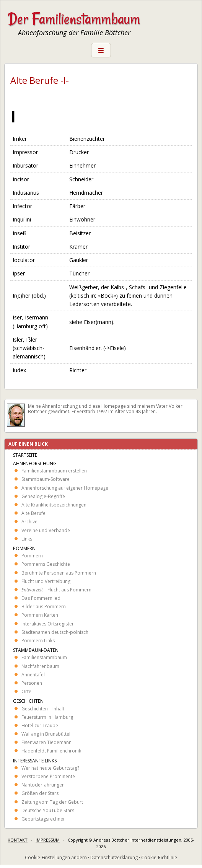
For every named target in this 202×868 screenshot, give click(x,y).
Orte (26, 691)
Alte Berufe (33, 513)
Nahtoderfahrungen (43, 785)
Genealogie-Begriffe (43, 496)
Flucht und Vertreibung (46, 581)
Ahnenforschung (35, 463)
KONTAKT (18, 840)
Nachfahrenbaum (40, 666)
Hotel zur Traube (40, 726)
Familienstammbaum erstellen (54, 471)
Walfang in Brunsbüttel (46, 734)
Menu (101, 50)
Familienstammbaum (44, 657)
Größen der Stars (40, 793)
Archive (29, 522)
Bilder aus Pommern (44, 607)
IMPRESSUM (48, 840)
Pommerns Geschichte (46, 564)
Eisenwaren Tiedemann (46, 742)
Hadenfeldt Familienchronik (51, 751)
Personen (32, 683)
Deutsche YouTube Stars (48, 810)
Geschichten (28, 701)
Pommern (24, 548)
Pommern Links (38, 641)
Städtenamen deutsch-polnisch (55, 632)
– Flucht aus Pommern (56, 590)
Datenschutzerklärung (114, 857)
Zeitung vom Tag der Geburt (52, 802)
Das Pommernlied (41, 598)
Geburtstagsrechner (43, 819)
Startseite (25, 455)
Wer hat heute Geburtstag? (50, 768)
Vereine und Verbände (46, 530)
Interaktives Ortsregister (48, 624)
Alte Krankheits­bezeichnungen (54, 505)
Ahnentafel (33, 675)
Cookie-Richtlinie (159, 857)
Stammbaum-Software (46, 479)
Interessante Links (35, 761)
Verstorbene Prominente (48, 776)
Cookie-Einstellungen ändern (56, 857)
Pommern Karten (40, 615)
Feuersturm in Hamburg (47, 717)
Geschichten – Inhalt (43, 709)
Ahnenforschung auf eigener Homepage (65, 488)
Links (27, 539)
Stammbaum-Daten (36, 650)
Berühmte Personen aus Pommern (59, 573)
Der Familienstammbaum (74, 19)
